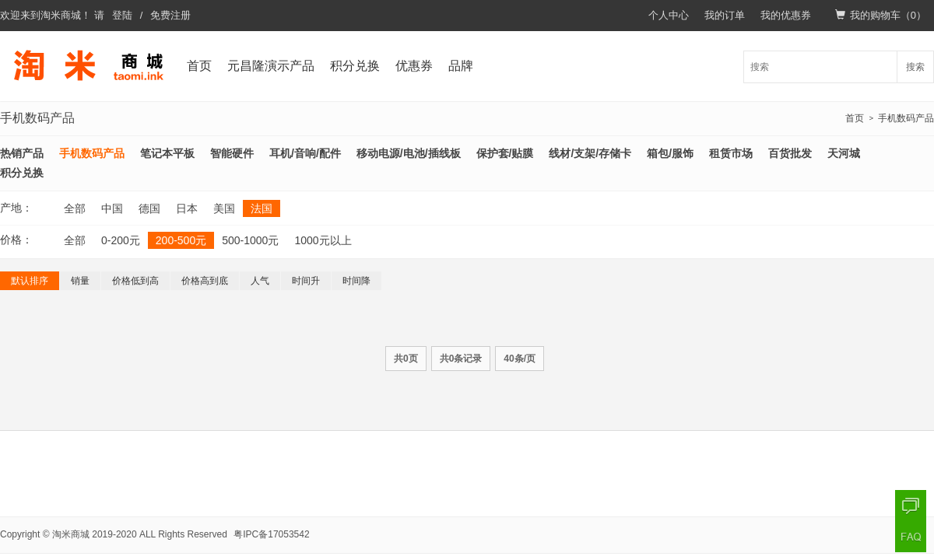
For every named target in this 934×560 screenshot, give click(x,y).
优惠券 (414, 66)
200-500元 (181, 240)
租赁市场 (731, 153)
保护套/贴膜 (505, 153)
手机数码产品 (906, 118)
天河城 (844, 153)
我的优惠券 (786, 15)
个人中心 (669, 15)
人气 (260, 281)
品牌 (461, 66)
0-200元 (121, 240)
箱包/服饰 (670, 153)
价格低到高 (135, 281)
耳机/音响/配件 (305, 153)
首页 (199, 66)
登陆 (122, 15)
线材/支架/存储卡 (590, 153)
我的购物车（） (881, 15)
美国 (224, 208)
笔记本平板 (167, 153)
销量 (80, 281)
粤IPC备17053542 (271, 534)
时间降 (356, 281)
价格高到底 (205, 281)
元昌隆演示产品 (271, 66)
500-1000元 (250, 240)
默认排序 (30, 281)
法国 (262, 208)
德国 (149, 208)
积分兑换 (355, 66)
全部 (75, 208)
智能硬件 (232, 153)
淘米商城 (61, 15)
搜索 (915, 67)
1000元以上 (323, 240)
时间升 (306, 281)
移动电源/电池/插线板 (409, 153)
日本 (187, 208)
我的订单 (725, 15)
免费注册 (170, 15)
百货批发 (790, 153)
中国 (112, 208)
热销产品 (22, 153)
